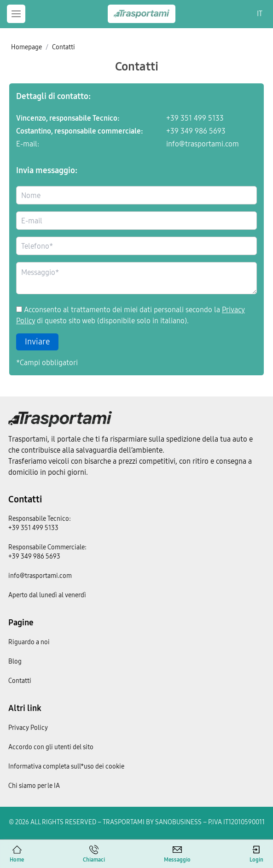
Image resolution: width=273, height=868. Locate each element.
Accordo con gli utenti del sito (51, 747)
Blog (15, 661)
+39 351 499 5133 (195, 118)
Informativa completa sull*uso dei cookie (66, 766)
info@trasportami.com (203, 144)
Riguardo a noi (29, 642)
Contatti (25, 499)
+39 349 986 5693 (196, 131)
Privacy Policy (28, 728)
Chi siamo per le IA (34, 786)
